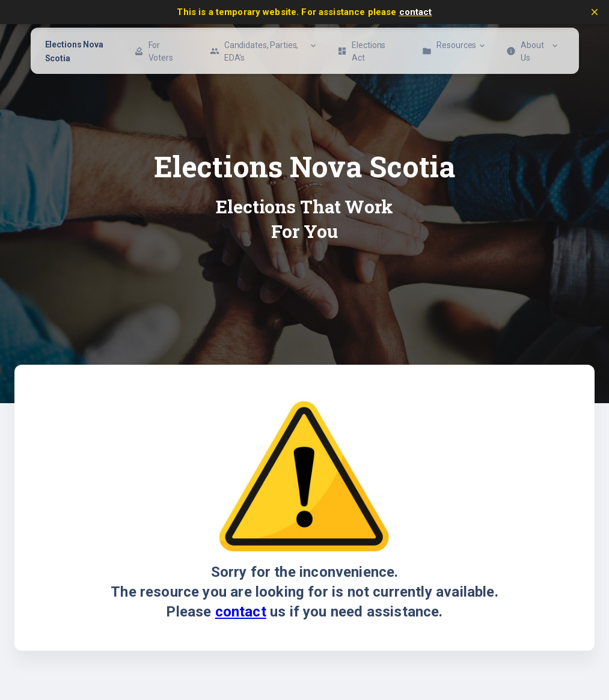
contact (416, 12)
